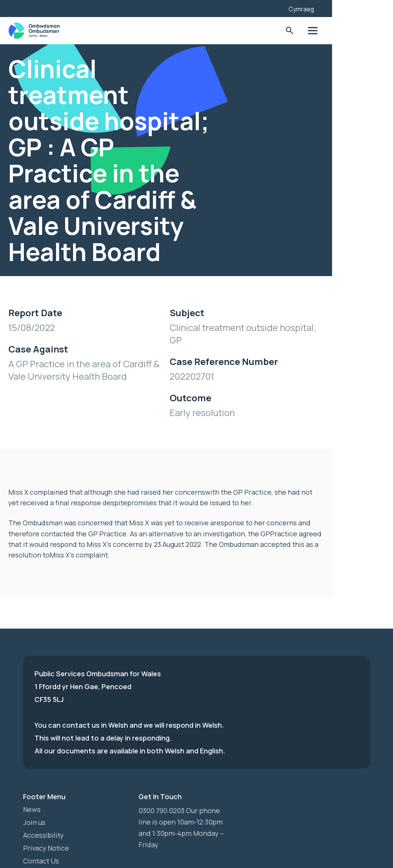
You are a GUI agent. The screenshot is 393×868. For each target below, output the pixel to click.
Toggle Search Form (335, 31)
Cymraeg (347, 9)
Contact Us (41, 823)
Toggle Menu (359, 31)
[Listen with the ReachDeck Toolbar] (317, 8)
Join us (34, 785)
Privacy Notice (46, 811)
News (32, 772)
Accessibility (44, 798)
